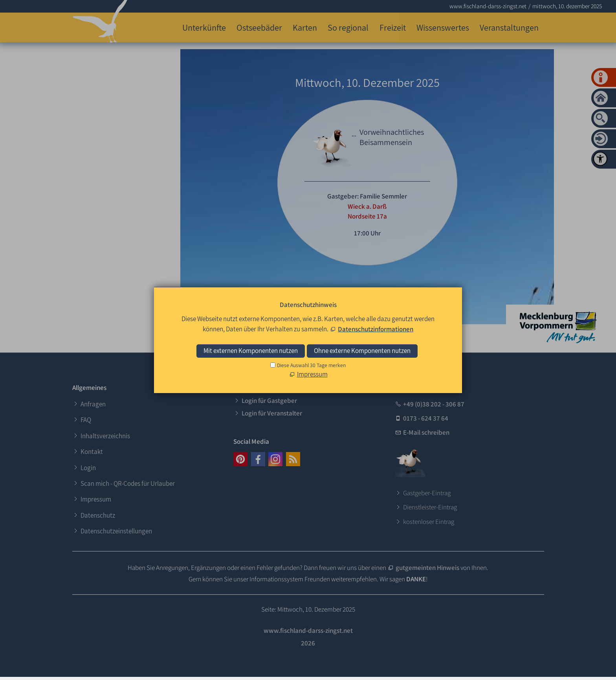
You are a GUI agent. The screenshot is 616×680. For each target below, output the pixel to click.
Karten (305, 27)
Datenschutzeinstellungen (116, 531)
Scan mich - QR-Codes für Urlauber (128, 483)
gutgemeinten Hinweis (427, 568)
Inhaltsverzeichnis (105, 436)
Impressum (96, 499)
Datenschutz (98, 515)
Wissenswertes (443, 27)
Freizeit (393, 27)
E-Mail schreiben (426, 432)
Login (88, 468)
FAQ (86, 420)
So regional (348, 27)
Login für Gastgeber (269, 401)
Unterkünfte (204, 27)
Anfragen (93, 404)
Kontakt (92, 452)
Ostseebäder (259, 27)
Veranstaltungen (509, 27)
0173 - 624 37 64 (426, 418)
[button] (240, 459)
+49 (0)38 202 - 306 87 (434, 404)
